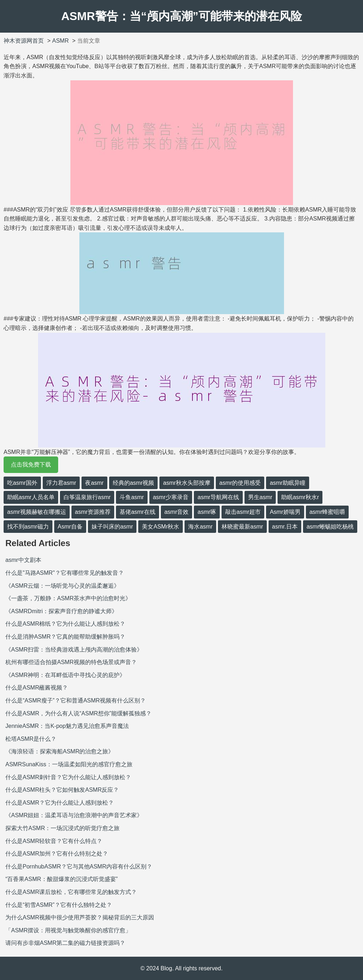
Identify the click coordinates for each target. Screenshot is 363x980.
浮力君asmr (61, 483)
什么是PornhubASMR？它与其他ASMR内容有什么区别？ (79, 867)
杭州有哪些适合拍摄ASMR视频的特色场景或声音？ (71, 662)
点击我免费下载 (31, 465)
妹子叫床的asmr (112, 527)
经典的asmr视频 (134, 483)
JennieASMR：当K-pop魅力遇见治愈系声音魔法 (67, 726)
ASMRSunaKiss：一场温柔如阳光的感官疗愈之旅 (69, 764)
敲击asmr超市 (243, 512)
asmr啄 (207, 512)
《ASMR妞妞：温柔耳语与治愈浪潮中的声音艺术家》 (74, 815)
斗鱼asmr (132, 497)
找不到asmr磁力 (28, 527)
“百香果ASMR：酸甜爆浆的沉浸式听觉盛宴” (62, 879)
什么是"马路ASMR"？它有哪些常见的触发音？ (65, 573)
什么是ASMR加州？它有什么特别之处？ (57, 854)
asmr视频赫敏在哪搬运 (37, 512)
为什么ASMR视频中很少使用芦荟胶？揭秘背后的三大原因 (80, 917)
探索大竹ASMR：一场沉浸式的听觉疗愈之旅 (62, 828)
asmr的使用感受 (240, 483)
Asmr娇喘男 (285, 512)
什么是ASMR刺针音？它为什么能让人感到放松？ (68, 777)
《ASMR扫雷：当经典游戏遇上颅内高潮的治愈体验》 (74, 650)
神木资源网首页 (24, 41)
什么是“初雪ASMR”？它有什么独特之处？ (59, 905)
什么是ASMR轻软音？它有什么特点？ (54, 841)
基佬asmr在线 (138, 512)
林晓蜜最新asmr (242, 527)
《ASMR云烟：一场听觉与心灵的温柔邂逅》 (62, 586)
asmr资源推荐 (93, 512)
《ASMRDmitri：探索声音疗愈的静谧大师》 (61, 611)
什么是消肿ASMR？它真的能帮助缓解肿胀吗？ (65, 637)
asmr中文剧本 (23, 560)
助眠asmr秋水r (300, 497)
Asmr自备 (70, 527)
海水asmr (200, 527)
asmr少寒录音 (171, 497)
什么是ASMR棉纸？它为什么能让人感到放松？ (65, 624)
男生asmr (260, 497)
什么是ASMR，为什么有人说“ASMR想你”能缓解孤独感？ (78, 713)
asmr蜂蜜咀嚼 (327, 512)
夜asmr (94, 483)
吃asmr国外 (22, 483)
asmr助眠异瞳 (288, 483)
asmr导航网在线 (218, 497)
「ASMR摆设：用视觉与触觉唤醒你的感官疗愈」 (68, 930)
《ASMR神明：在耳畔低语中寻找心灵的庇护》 (65, 675)
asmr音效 (177, 512)
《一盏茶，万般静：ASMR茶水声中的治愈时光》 (68, 598)
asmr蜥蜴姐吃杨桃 (330, 527)
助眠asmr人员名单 (31, 497)
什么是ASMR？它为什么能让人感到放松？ (60, 803)
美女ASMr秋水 (160, 527)
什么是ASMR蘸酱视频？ (37, 688)
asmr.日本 (285, 527)
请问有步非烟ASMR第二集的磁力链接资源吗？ (65, 943)
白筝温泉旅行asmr (87, 497)
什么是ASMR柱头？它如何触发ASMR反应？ (62, 790)
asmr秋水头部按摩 (187, 483)
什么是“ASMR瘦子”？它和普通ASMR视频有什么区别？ (76, 700)
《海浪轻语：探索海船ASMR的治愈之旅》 (60, 751)
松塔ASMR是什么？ (31, 739)
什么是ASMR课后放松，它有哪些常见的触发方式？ (71, 892)
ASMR (60, 41)
